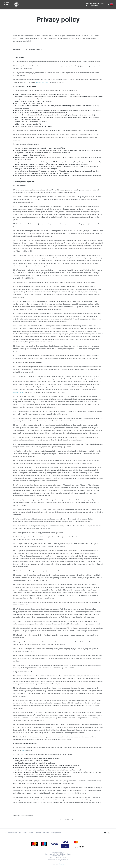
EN (110, 4)
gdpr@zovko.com (42, 82)
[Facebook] (106, 833)
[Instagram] (110, 833)
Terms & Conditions (42, 833)
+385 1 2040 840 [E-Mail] (92, 6)
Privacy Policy (56, 833)
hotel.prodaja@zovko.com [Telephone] (95, 3)
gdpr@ (23, 750)
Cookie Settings (28, 833)
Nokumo (61, 864)
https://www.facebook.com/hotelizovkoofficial (31, 97)
